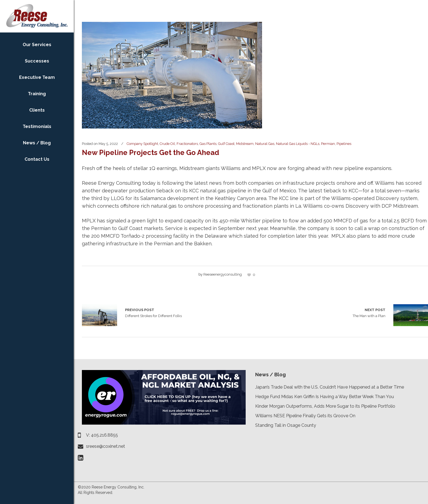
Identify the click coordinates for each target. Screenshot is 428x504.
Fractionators (187, 144)
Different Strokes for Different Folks (99, 315)
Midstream (245, 144)
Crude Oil (167, 144)
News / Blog (271, 375)
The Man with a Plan (369, 312)
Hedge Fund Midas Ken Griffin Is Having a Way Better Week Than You (325, 397)
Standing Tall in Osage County (286, 425)
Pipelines (344, 144)
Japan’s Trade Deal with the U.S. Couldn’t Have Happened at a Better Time (330, 387)
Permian (328, 144)
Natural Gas (265, 144)
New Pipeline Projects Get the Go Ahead (151, 153)
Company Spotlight (142, 144)
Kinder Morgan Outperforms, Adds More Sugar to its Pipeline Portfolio (325, 406)
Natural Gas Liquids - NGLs (298, 144)
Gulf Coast (226, 144)
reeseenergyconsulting (223, 274)
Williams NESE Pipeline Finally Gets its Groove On (305, 416)
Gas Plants (208, 144)
